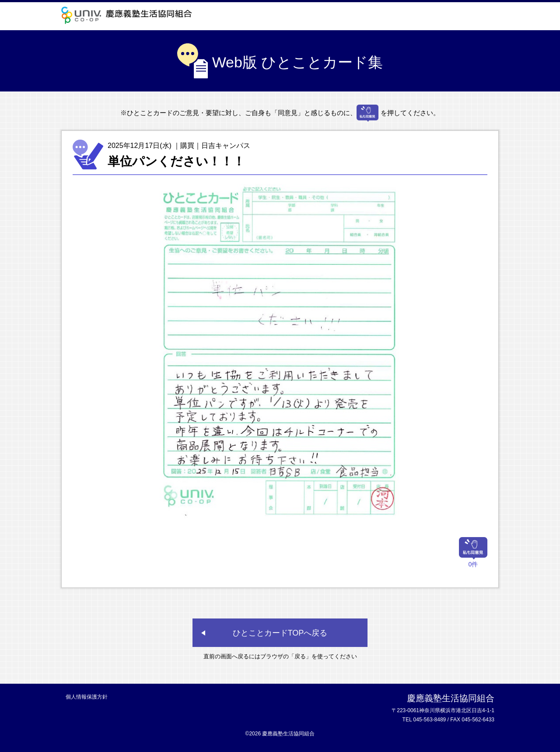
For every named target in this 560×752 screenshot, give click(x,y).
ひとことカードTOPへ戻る (280, 633)
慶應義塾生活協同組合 (129, 15)
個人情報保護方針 (87, 697)
